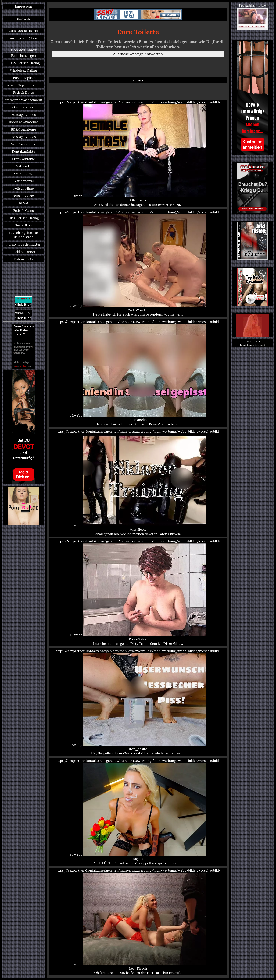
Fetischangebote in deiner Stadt (23, 235)
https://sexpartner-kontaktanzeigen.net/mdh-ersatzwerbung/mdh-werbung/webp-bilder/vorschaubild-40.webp (138, 592)
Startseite (23, 19)
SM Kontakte (24, 174)
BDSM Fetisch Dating (23, 63)
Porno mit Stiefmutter (23, 244)
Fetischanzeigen (23, 56)
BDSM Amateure (23, 129)
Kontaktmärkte (24, 151)
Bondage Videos (23, 115)
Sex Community (23, 144)
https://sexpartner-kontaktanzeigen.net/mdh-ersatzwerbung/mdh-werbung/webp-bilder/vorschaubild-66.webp (138, 483)
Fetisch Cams (23, 210)
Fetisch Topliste (23, 78)
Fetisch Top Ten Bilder (23, 85)
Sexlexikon (23, 225)
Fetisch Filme (23, 188)
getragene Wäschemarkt (23, 100)
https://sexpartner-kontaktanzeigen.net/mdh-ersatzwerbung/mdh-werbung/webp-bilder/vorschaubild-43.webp (138, 373)
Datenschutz (23, 259)
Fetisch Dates (23, 92)
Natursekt (23, 166)
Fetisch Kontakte (23, 107)
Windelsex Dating (23, 70)
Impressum (23, 6)
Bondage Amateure (23, 122)
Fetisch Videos (23, 196)
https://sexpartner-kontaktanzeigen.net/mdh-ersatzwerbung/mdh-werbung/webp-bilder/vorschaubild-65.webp (138, 153)
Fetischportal (23, 181)
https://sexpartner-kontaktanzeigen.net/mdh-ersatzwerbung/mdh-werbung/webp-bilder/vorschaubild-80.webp (138, 812)
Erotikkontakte (23, 159)
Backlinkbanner (23, 252)
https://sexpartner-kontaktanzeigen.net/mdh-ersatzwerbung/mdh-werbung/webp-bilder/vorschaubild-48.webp (138, 702)
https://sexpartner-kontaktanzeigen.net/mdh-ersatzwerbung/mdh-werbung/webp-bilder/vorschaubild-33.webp (138, 922)
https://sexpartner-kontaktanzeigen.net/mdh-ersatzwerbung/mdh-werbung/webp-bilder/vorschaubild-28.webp (138, 263)
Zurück (138, 80)
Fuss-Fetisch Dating (23, 218)
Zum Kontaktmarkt (24, 31)
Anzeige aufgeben (23, 38)
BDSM (23, 203)
